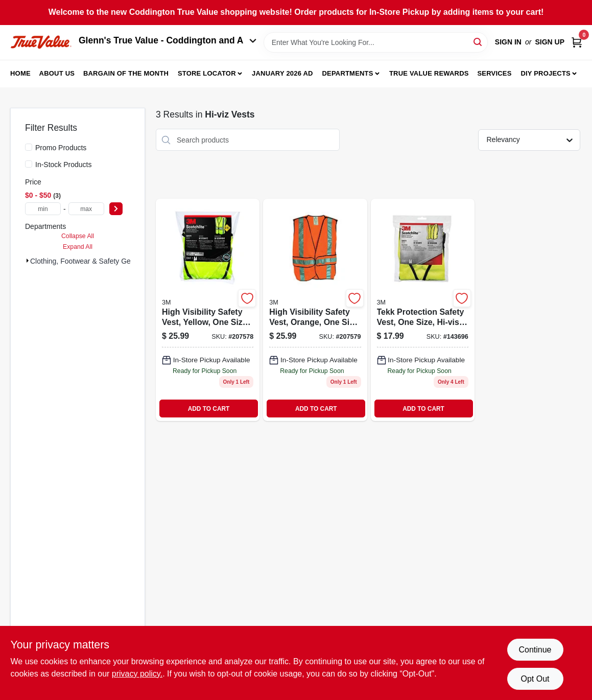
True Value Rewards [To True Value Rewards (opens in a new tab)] (429, 73)
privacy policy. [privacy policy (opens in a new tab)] (137, 674)
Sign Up (550, 42)
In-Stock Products (64, 165)
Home (20, 73)
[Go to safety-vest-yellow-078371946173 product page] (208, 310)
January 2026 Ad (282, 73)
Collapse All (78, 236)
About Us (57, 73)
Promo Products (61, 148)
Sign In (508, 42)
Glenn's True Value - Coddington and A (168, 40)
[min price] (43, 209)
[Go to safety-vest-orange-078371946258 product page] (315, 310)
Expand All (78, 247)
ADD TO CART (209, 409)
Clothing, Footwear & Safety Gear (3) (89, 261)
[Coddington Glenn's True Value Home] (41, 42)
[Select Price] (116, 209)
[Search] (478, 42)
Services (494, 73)
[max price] (86, 209)
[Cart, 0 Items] (577, 42)
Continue (535, 650)
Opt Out (535, 679)
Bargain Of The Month (126, 73)
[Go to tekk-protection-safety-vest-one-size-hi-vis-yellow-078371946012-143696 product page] (423, 310)
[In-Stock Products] (29, 164)
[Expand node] (28, 261)
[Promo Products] (29, 147)
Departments (347, 73)
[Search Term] (376, 42)
